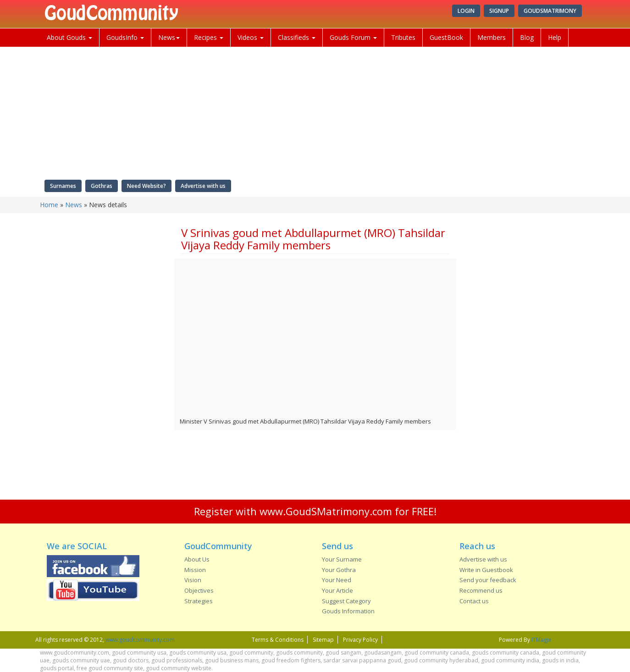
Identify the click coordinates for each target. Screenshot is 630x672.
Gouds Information (348, 611)
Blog (527, 37)
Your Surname (342, 559)
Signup (499, 11)
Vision (193, 580)
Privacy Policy (360, 640)
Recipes (209, 37)
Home (49, 205)
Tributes (403, 37)
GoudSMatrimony (550, 11)
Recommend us (481, 590)
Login (466, 11)
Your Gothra (339, 570)
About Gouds (69, 37)
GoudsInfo (125, 37)
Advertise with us (203, 186)
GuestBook (446, 37)
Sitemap (323, 640)
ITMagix (541, 640)
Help (555, 37)
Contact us (474, 601)
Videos (251, 37)
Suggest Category (346, 601)
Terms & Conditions (278, 640)
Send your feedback (488, 580)
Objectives (199, 590)
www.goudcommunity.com (140, 640)
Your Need (337, 580)
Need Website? (146, 186)
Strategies (199, 601)
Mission (195, 570)
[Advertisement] (104, 360)
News (169, 37)
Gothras (102, 186)
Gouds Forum (353, 37)
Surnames (63, 186)
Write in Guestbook (486, 570)
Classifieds (297, 37)
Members (492, 37)
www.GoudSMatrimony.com (326, 511)
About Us (197, 559)
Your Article (337, 590)
